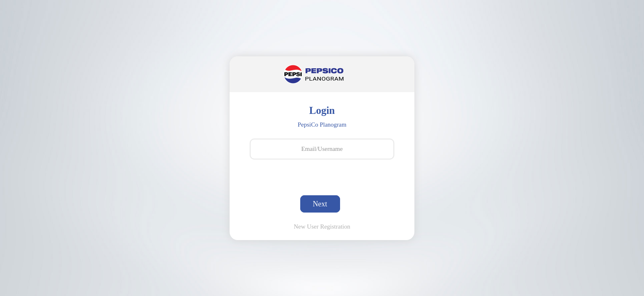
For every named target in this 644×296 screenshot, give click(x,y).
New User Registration (322, 227)
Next (320, 204)
